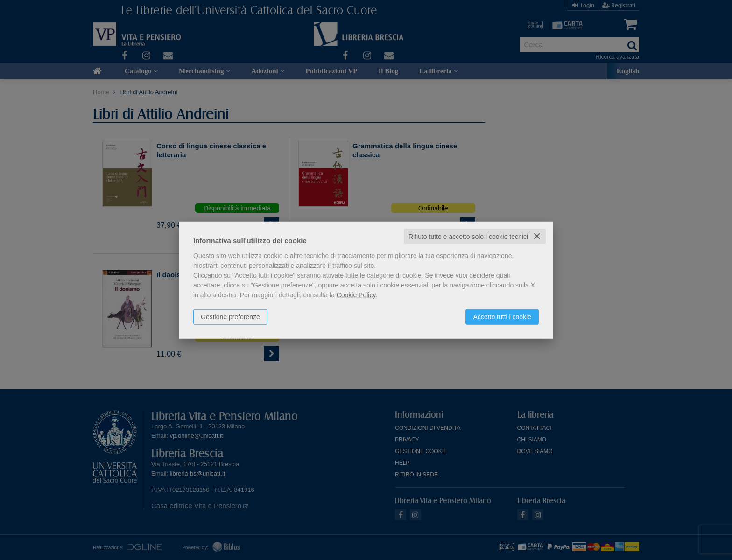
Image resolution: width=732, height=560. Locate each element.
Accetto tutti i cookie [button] (502, 316)
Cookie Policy (356, 294)
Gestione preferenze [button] (230, 316)
